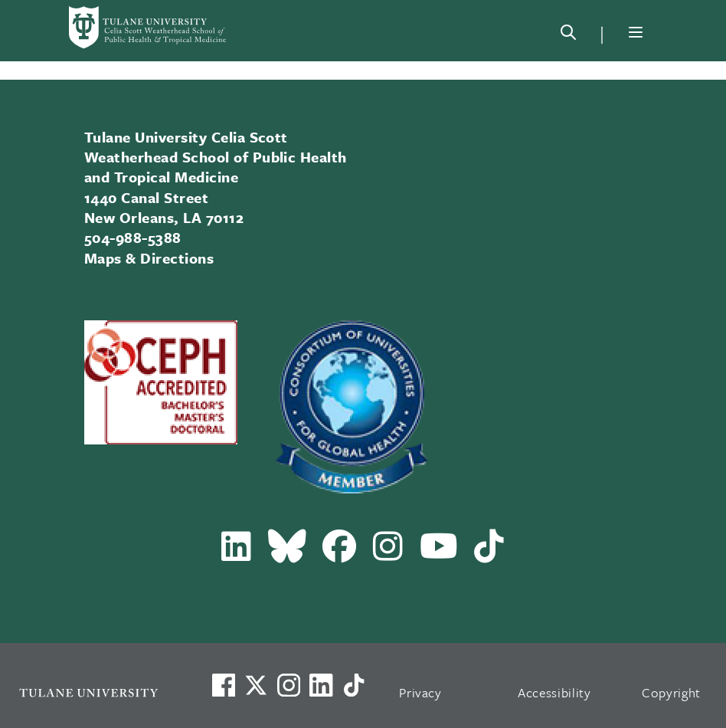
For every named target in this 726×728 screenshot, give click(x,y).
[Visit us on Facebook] (224, 685)
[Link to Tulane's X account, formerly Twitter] (256, 685)
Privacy (420, 692)
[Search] (568, 35)
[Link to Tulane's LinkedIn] (321, 685)
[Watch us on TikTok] (354, 685)
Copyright (671, 692)
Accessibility (554, 692)
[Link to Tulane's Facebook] (289, 685)
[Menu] (636, 32)
